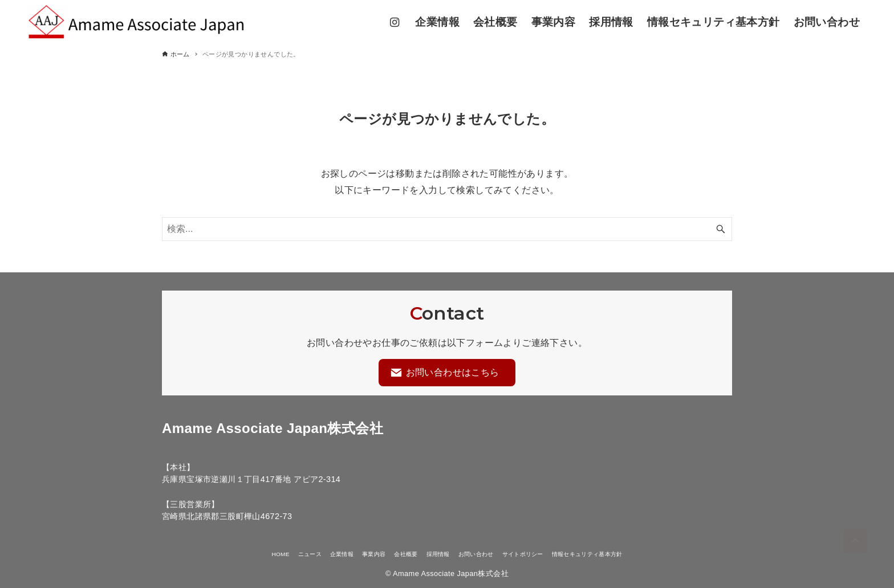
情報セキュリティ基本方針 (628, 554)
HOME (231, 554)
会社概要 (393, 554)
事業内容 (352, 554)
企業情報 (311, 554)
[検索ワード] (447, 230)
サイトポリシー (544, 554)
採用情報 (435, 554)
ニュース (269, 554)
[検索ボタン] (721, 230)
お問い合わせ (484, 554)
